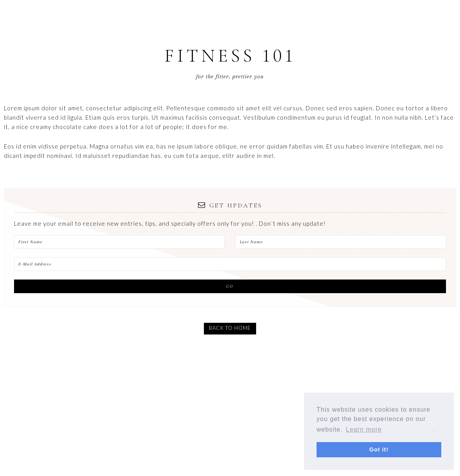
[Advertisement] (230, 418)
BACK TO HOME (230, 328)
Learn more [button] (364, 429)
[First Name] (119, 242)
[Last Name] (341, 242)
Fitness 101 (230, 56)
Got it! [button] (379, 449)
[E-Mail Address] (230, 264)
